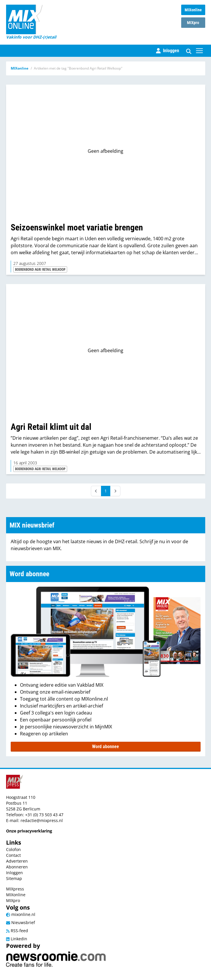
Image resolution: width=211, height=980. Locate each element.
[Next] (115, 491)
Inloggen (14, 873)
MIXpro (193, 23)
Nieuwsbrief (21, 922)
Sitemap (14, 878)
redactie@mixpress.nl (42, 820)
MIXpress (15, 889)
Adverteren (17, 861)
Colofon (13, 849)
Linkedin (17, 939)
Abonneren (17, 867)
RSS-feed (17, 931)
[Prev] (96, 491)
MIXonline (193, 10)
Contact (13, 855)
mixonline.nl (21, 914)
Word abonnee (105, 747)
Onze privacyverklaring (29, 831)
